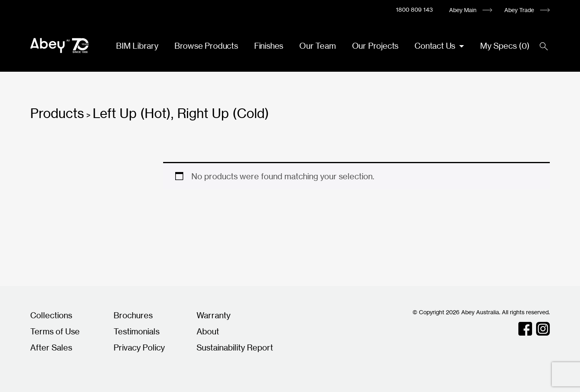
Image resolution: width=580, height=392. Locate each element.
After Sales (51, 347)
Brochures (133, 315)
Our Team (317, 46)
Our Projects (375, 46)
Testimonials (137, 331)
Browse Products (206, 46)
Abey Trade (519, 10)
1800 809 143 (414, 9)
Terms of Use (55, 331)
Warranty (213, 315)
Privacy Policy (139, 347)
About (208, 331)
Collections (51, 315)
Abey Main (463, 10)
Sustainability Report (235, 347)
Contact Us (436, 46)
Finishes (269, 46)
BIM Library (137, 46)
